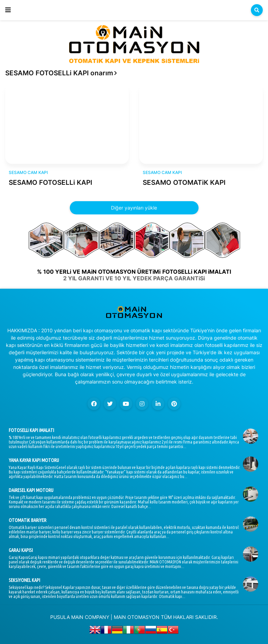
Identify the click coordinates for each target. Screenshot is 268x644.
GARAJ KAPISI (21, 550)
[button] (8, 10)
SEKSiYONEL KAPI (24, 580)
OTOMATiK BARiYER (28, 520)
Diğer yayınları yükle (134, 208)
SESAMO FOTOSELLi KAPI (50, 183)
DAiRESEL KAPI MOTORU (31, 490)
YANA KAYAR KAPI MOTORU (34, 460)
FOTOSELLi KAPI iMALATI (31, 430)
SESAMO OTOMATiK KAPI (184, 183)
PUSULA (60, 617)
